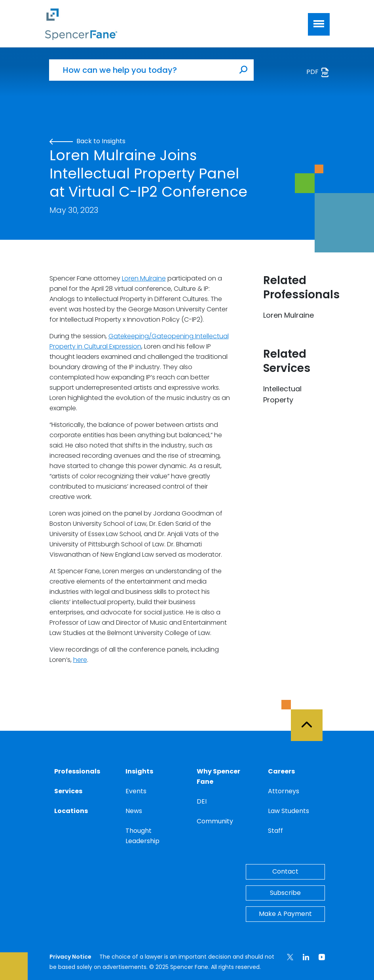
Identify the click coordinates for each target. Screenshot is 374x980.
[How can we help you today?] (141, 70)
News (134, 811)
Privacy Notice (70, 957)
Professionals (77, 771)
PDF (318, 72)
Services (68, 791)
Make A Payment (285, 914)
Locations (71, 811)
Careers (281, 771)
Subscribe (285, 893)
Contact (285, 871)
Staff (275, 831)
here (80, 660)
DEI (202, 801)
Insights (139, 771)
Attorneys (284, 791)
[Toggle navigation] (319, 24)
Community (215, 821)
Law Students (289, 811)
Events (136, 791)
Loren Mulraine (144, 278)
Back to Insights (87, 141)
